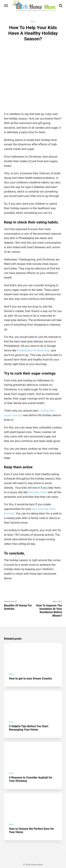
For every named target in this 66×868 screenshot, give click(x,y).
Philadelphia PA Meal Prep (34, 340)
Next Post (48, 598)
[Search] (61, 6)
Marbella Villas (38, 482)
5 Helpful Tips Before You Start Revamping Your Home (29, 718)
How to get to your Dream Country (31, 668)
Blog (33, 22)
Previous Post (19, 595)
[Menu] (6, 6)
